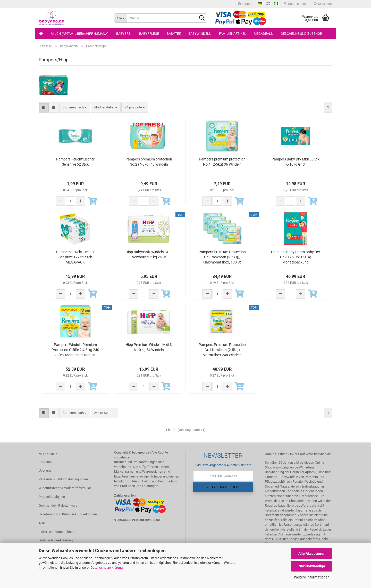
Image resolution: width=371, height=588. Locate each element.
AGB (42, 523)
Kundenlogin (295, 4)
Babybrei (124, 34)
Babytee (174, 34)
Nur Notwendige (312, 566)
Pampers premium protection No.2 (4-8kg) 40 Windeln (149, 162)
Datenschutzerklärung (107, 568)
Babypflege (149, 34)
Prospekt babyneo (52, 497)
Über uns (45, 470)
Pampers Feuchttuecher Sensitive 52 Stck (75, 162)
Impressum (47, 462)
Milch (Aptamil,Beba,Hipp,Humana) (80, 34)
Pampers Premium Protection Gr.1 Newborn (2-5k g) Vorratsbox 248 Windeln (222, 350)
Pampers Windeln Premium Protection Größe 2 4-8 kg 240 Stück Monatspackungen (75, 350)
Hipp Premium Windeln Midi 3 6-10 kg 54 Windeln (149, 347)
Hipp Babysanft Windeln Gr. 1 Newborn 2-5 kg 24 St (149, 254)
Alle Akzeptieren (312, 553)
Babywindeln (200, 34)
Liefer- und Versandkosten (58, 532)
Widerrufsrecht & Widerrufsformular (65, 488)
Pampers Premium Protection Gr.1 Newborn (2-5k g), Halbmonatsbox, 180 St (222, 257)
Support (245, 4)
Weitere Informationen (312, 577)
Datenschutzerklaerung (56, 540)
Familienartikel (233, 34)
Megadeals (263, 34)
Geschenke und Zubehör (301, 34)
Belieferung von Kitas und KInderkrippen (68, 514)
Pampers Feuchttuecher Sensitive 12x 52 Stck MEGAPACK (75, 257)
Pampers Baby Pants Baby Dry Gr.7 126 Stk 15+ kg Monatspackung (296, 257)
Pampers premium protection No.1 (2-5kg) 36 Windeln (222, 162)
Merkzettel (323, 4)
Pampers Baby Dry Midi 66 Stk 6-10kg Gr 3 (296, 162)
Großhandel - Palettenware (58, 505)
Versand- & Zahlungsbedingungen (63, 479)
